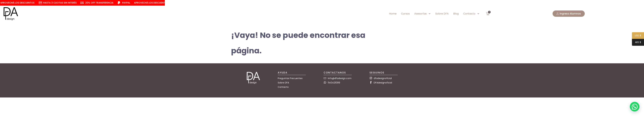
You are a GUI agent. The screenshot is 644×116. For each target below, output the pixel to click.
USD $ (637, 36)
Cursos (405, 14)
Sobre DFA (442, 14)
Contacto (471, 14)
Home (393, 14)
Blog (456, 14)
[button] (635, 107)
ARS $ (636, 43)
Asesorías (423, 14)
